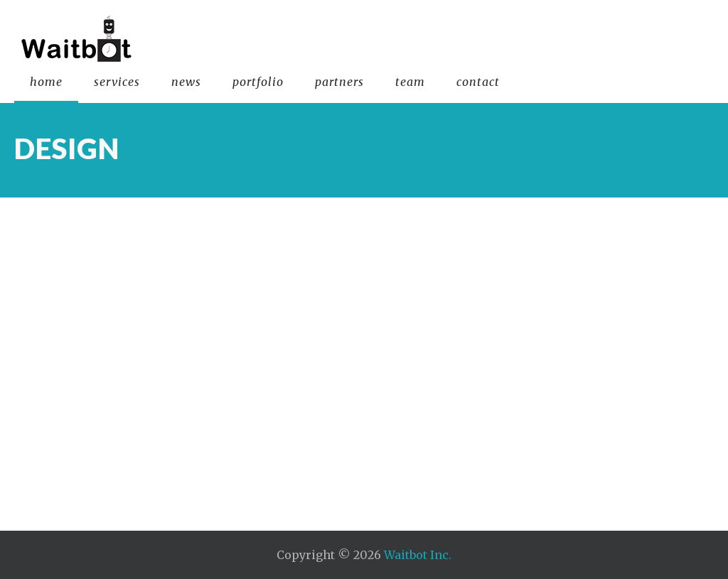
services (117, 82)
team (410, 82)
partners (339, 82)
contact (478, 82)
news (186, 82)
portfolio (258, 82)
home (46, 82)
